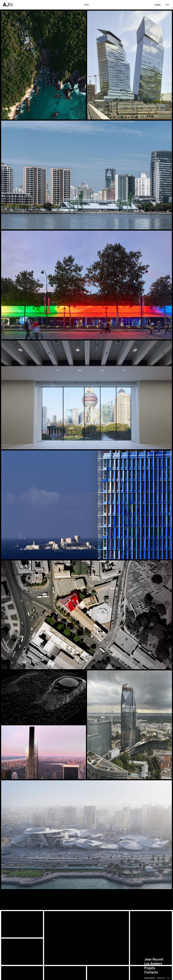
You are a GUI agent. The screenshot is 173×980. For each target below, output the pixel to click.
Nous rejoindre (150, 978)
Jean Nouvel (154, 959)
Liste (167, 5)
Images (158, 5)
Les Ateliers (153, 964)
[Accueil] (8, 3)
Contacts (151, 972)
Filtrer (86, 5)
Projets (150, 968)
